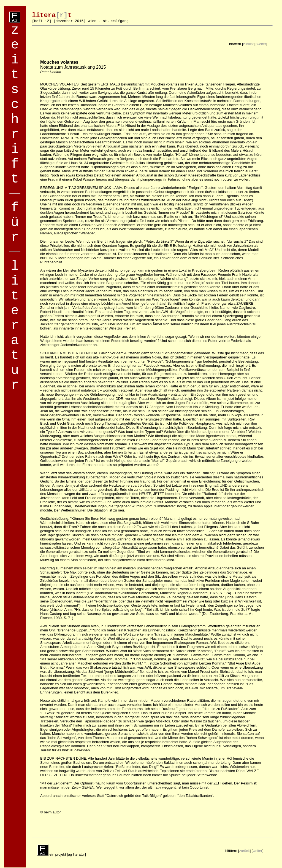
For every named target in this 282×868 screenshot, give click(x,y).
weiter (261, 44)
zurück (248, 44)
